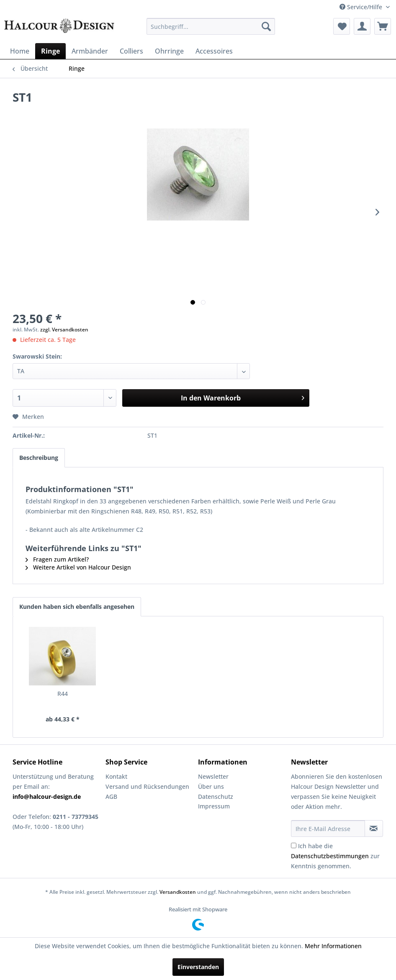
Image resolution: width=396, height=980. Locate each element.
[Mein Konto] (362, 26)
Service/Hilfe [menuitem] (362, 7)
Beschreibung (39, 458)
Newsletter (213, 776)
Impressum (214, 806)
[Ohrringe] (169, 51)
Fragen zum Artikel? (57, 559)
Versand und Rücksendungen (147, 786)
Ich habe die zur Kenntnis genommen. (335, 856)
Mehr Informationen (333, 946)
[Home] (20, 51)
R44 (63, 694)
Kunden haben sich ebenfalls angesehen (77, 607)
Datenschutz (216, 797)
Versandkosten (178, 892)
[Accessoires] (214, 51)
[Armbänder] (90, 51)
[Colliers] (131, 51)
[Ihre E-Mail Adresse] (328, 829)
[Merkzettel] (342, 26)
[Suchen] (266, 26)
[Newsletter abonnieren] (374, 829)
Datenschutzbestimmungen (330, 856)
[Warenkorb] (383, 26)
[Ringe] (50, 51)
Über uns (211, 786)
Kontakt (116, 776)
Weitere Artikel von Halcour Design (78, 567)
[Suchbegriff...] (211, 26)
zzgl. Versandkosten (64, 330)
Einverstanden (198, 967)
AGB (111, 797)
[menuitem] (211, 26)
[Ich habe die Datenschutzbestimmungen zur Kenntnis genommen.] (294, 845)
